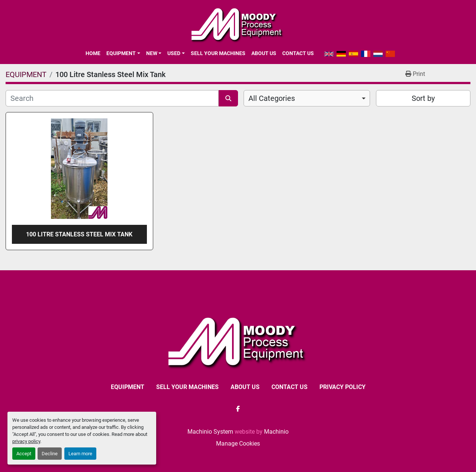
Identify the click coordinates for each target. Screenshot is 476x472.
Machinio (276, 432)
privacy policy (26, 441)
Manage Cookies (238, 444)
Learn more (80, 454)
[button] (123, 53)
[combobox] (307, 98)
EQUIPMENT (121, 53)
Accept (24, 454)
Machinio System (210, 432)
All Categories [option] (272, 98)
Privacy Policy (342, 387)
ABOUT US (264, 53)
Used (174, 53)
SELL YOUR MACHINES (218, 53)
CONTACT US (298, 53)
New (152, 53)
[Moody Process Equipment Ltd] (238, 342)
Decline (50, 454)
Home (93, 53)
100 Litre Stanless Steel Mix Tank (79, 234)
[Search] (112, 98)
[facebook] (238, 409)
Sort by (423, 98)
